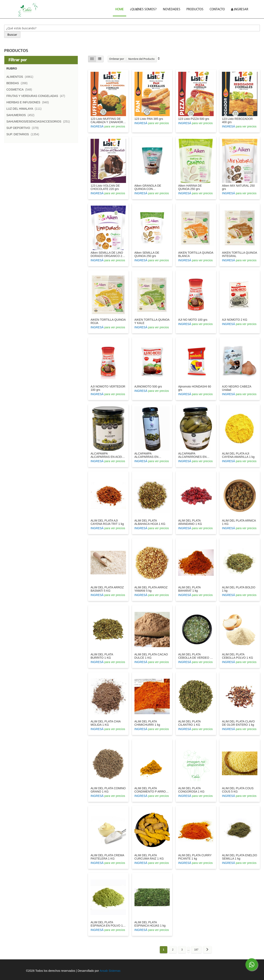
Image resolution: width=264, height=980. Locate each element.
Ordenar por (117, 59)
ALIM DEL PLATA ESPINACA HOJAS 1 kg (150, 924)
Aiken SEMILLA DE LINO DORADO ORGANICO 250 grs (108, 254)
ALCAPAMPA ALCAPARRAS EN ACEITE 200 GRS (108, 455)
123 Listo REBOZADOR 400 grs (237, 120)
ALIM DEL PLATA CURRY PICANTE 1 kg (195, 857)
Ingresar (240, 9)
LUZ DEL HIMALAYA (25, 109)
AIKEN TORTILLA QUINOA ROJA (108, 321)
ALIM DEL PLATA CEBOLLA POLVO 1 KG (237, 656)
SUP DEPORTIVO (24, 128)
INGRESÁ (97, 126)
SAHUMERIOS (22, 115)
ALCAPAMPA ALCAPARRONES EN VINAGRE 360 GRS (192, 455)
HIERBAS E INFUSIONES (29, 102)
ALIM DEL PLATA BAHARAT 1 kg (189, 589)
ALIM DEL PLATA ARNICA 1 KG (239, 522)
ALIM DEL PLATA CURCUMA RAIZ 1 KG (149, 857)
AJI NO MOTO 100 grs (193, 320)
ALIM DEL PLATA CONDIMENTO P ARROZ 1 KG (151, 790)
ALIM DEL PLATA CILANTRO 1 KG (189, 723)
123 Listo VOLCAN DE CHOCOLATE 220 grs (105, 187)
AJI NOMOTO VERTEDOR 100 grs (108, 388)
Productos (195, 9)
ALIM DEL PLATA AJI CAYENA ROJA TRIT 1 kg (107, 522)
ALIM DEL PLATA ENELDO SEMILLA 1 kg (239, 857)
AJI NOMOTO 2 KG (235, 320)
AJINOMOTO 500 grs (148, 386)
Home (121, 9)
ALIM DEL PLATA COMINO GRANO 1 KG (108, 790)
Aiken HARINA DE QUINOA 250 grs (190, 187)
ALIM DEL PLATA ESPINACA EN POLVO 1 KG (107, 924)
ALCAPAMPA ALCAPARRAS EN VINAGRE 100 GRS (147, 455)
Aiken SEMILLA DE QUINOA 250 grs (147, 254)
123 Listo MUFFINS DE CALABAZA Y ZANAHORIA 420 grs (108, 120)
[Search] (12, 35)
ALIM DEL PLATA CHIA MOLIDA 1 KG (105, 723)
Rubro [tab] (12, 68)
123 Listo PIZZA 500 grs (194, 119)
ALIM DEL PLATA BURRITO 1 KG (102, 656)
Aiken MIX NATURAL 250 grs (238, 187)
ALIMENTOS (21, 77)
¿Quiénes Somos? (143, 9)
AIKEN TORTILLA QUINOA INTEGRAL (239, 254)
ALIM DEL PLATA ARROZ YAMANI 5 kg (151, 589)
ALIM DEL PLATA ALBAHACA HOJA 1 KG (150, 522)
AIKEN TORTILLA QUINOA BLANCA (196, 254)
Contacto (217, 9)
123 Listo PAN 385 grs (149, 119)
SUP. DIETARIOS (24, 134)
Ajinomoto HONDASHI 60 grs (195, 388)
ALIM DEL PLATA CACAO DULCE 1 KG (151, 656)
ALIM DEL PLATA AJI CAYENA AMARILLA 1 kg (238, 455)
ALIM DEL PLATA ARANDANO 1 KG (190, 522)
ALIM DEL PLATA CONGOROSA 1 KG (191, 790)
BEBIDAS (18, 83)
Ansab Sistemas (110, 971)
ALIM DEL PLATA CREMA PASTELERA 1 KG (107, 857)
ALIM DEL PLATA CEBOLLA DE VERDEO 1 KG (195, 656)
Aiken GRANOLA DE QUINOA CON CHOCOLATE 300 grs (149, 187)
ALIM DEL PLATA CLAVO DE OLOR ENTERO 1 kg (238, 723)
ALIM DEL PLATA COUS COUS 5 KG (238, 790)
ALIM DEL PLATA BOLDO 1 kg (239, 589)
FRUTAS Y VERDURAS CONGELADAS (37, 96)
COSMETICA (20, 90)
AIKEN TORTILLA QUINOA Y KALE (152, 321)
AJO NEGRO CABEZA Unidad (237, 388)
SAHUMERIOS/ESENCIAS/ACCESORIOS (39, 121)
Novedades (172, 9)
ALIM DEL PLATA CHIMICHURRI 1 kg (147, 723)
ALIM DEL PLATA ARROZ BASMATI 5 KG (107, 589)
